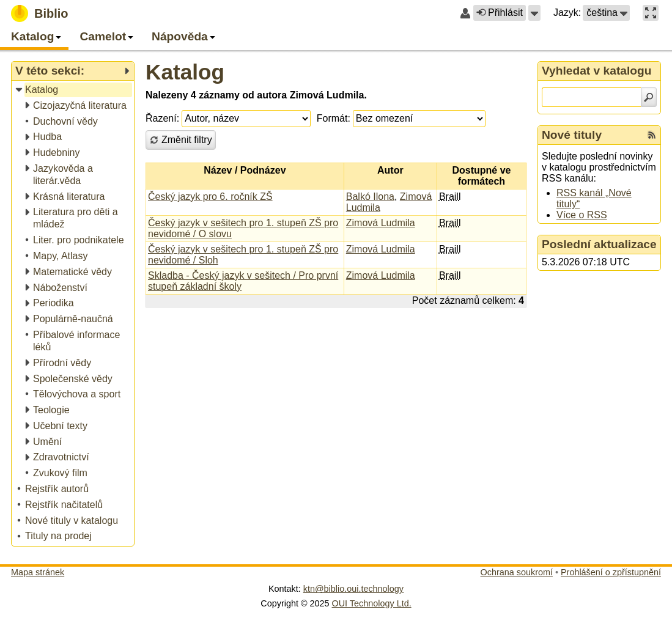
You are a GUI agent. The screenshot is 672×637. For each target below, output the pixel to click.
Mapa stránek (38, 572)
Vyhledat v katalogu (597, 71)
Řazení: (162, 118)
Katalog (185, 72)
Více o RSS (582, 215)
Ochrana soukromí (517, 572)
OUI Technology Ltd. (372, 603)
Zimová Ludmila (381, 223)
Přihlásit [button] (500, 13)
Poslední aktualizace (599, 244)
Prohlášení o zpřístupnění (611, 572)
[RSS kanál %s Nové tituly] (652, 135)
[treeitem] (74, 90)
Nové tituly (572, 135)
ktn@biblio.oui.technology (353, 589)
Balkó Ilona (370, 197)
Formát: (334, 118)
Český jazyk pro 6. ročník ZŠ (210, 197)
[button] (534, 13)
